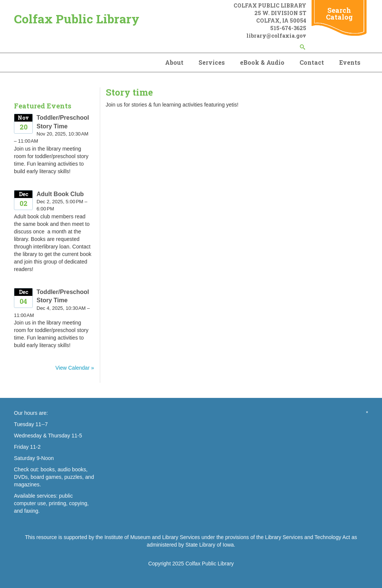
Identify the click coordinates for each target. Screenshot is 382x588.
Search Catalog (339, 14)
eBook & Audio (262, 62)
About (174, 62)
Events (350, 62)
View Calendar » (75, 368)
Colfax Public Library (77, 19)
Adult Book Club (60, 194)
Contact (312, 62)
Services (212, 62)
